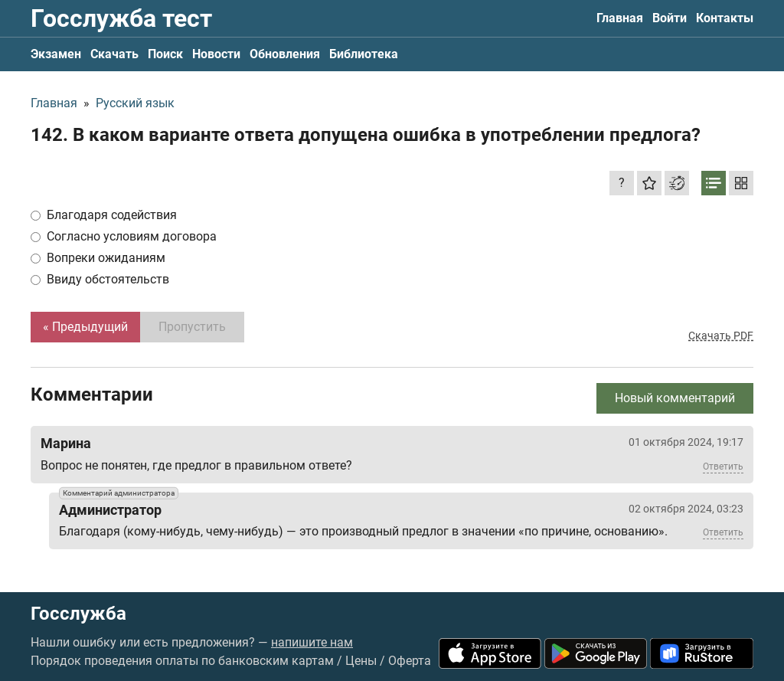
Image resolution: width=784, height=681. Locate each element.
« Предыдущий (85, 327)
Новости (216, 54)
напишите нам (312, 642)
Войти (670, 18)
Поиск (165, 54)
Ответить (723, 467)
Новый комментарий (675, 398)
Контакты (725, 18)
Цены (361, 661)
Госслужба (78, 614)
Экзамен (56, 54)
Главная (620, 18)
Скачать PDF (721, 336)
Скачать (114, 54)
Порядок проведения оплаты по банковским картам (182, 661)
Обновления (285, 54)
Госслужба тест (121, 18)
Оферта (410, 661)
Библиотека (364, 54)
